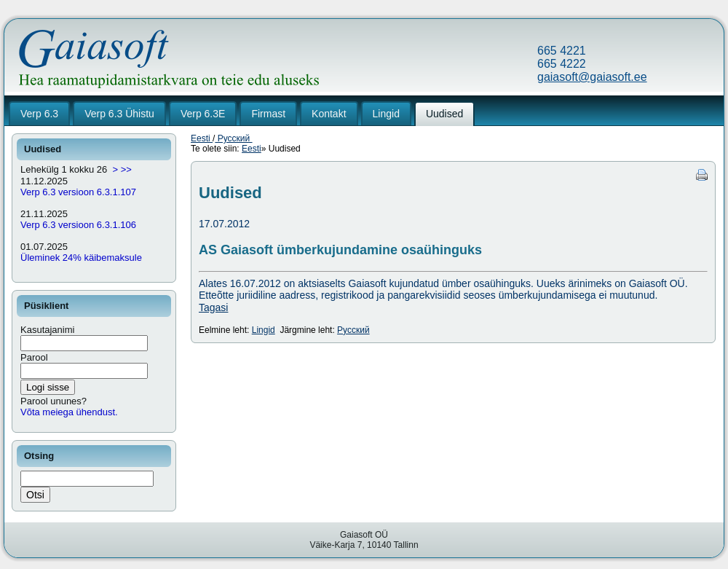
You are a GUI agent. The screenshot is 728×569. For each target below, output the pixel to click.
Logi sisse (48, 387)
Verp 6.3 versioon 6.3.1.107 (78, 192)
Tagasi (213, 307)
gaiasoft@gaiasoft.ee (592, 77)
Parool (34, 357)
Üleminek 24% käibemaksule (81, 258)
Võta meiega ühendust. (69, 412)
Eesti (202, 138)
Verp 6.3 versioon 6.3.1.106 (78, 225)
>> (126, 169)
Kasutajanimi (47, 330)
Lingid (264, 330)
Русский (233, 138)
